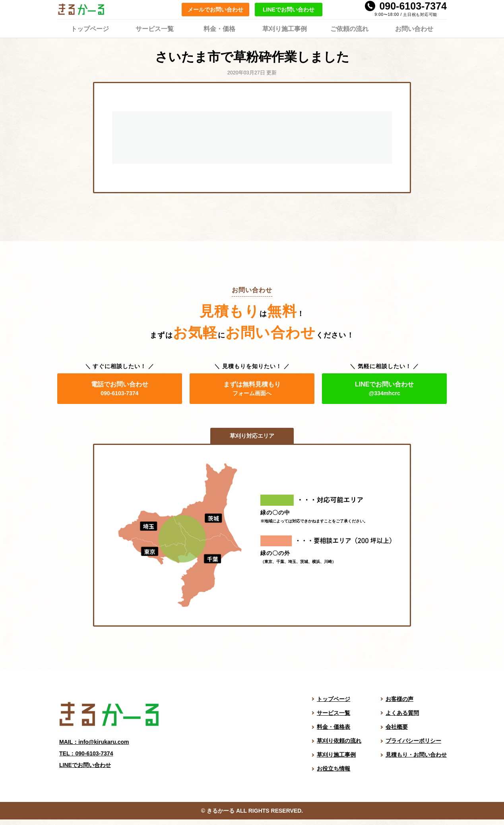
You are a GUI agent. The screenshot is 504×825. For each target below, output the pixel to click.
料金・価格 (219, 28)
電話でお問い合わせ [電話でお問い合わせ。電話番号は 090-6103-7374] (120, 389)
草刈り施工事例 (285, 28)
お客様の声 (399, 699)
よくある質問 (402, 713)
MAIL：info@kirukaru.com (94, 742)
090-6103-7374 (413, 6)
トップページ (90, 28)
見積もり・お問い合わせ (416, 755)
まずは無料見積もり (252, 389)
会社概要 (397, 727)
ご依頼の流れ (349, 28)
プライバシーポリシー (413, 741)
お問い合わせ (414, 28)
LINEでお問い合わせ (289, 10)
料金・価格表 (333, 727)
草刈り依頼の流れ (339, 741)
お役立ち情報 (333, 769)
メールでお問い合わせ (215, 10)
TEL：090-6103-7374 (86, 753)
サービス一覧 (155, 28)
